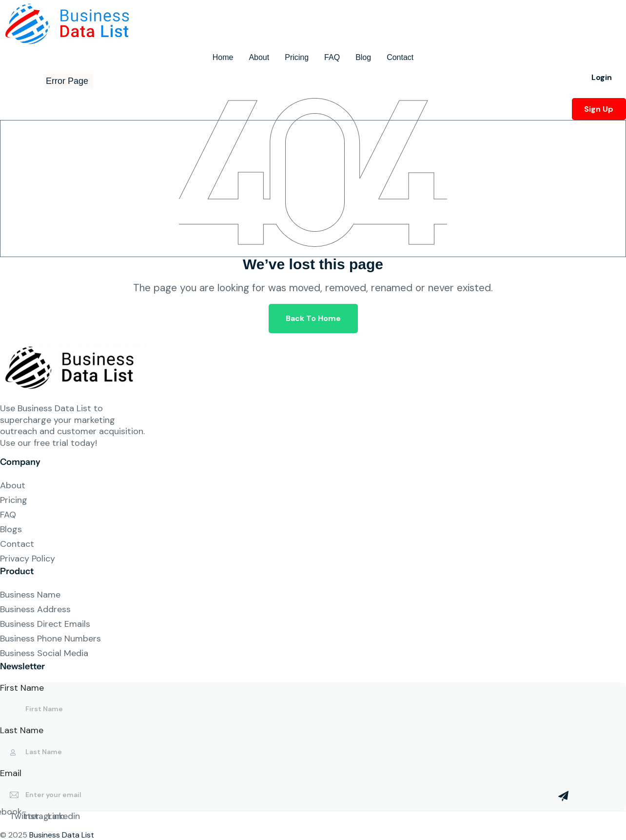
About (259, 57)
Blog (363, 57)
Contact (400, 57)
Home (223, 57)
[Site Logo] (71, 23)
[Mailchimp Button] (563, 801)
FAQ (332, 57)
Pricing (297, 57)
